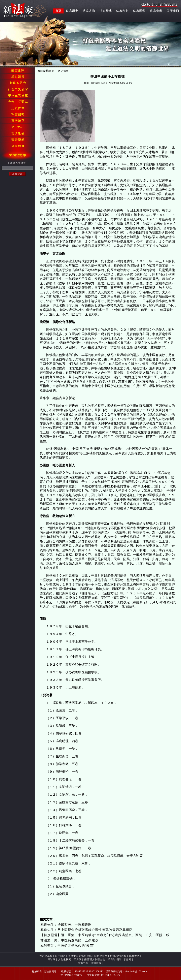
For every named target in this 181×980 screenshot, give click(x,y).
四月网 (78, 959)
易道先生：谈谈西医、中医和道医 (66, 925)
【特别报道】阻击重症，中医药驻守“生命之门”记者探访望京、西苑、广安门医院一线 (105, 935)
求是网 (127, 959)
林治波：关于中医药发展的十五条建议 (69, 940)
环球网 (52, 959)
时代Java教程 (118, 956)
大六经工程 (46, 956)
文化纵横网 (65, 959)
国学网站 (60, 956)
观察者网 (134, 956)
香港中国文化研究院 (80, 956)
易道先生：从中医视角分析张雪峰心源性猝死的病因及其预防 (87, 930)
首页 (51, 71)
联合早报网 (101, 956)
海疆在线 (96, 963)
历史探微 (63, 71)
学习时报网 (114, 959)
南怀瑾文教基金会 (95, 959)
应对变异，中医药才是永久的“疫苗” (67, 945)
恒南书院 (83, 963)
